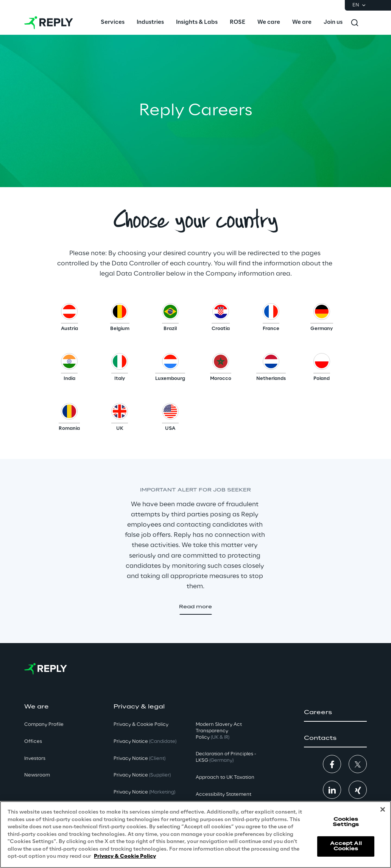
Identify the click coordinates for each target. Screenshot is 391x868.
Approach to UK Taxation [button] (225, 777)
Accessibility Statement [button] (224, 794)
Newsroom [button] (37, 775)
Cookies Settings (346, 822)
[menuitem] (113, 23)
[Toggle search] (355, 23)
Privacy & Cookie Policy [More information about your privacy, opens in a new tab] (125, 856)
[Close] (383, 809)
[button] (69, 319)
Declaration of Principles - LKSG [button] (226, 757)
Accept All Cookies (346, 846)
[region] (195, 835)
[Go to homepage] (49, 23)
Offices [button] (33, 742)
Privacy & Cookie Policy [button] (141, 725)
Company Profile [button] (44, 725)
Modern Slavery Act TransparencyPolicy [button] (219, 731)
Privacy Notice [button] (145, 742)
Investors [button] (35, 759)
